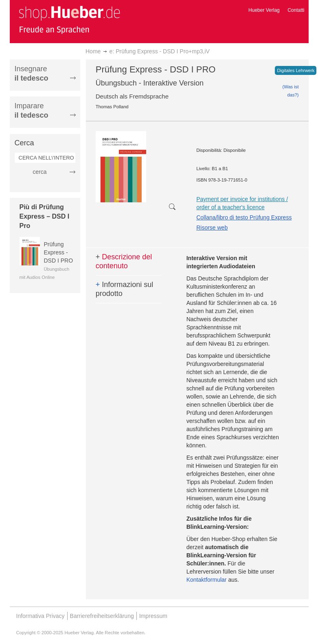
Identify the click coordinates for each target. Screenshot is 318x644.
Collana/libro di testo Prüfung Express (244, 217)
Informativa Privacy (41, 616)
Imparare (32, 111)
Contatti (296, 10)
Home (93, 51)
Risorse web (212, 228)
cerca (39, 172)
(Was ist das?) (291, 91)
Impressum (153, 616)
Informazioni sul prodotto (125, 289)
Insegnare (32, 73)
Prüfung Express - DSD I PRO (59, 252)
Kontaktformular (207, 580)
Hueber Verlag (264, 10)
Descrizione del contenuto (124, 261)
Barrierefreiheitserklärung (102, 616)
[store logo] (69, 20)
